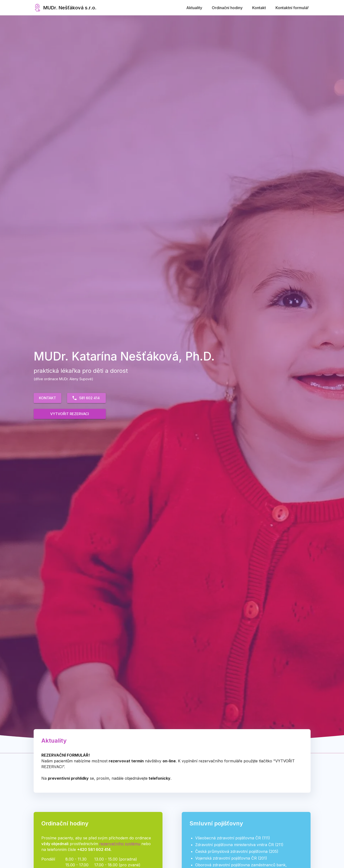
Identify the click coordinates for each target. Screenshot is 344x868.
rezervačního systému (120, 844)
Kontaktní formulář (292, 8)
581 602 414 (86, 398)
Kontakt (259, 8)
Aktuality (194, 8)
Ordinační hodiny (227, 8)
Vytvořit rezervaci (70, 414)
